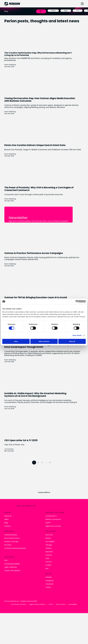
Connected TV (51, 516)
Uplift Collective (11, 567)
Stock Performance (12, 538)
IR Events (8, 545)
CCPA (50, 604)
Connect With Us (44, 492)
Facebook (49, 584)
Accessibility (73, 604)
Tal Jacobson (9, 449)
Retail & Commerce (53, 519)
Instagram (50, 581)
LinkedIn (49, 577)
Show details (77, 335)
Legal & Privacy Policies (37, 604)
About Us (8, 516)
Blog (6, 523)
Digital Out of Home (53, 526)
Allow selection (44, 341)
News (6, 519)
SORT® (48, 523)
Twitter (48, 587)
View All (41, 11)
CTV (78, 11)
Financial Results (11, 535)
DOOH (53, 11)
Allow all (72, 341)
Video (66, 11)
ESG (6, 560)
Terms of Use (60, 604)
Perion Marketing (10, 65)
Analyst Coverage (11, 542)
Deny (16, 341)
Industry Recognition (12, 571)
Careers (8, 526)
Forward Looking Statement (15, 548)
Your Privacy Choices (18, 604)
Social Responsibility (12, 564)
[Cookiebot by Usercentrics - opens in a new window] (77, 302)
